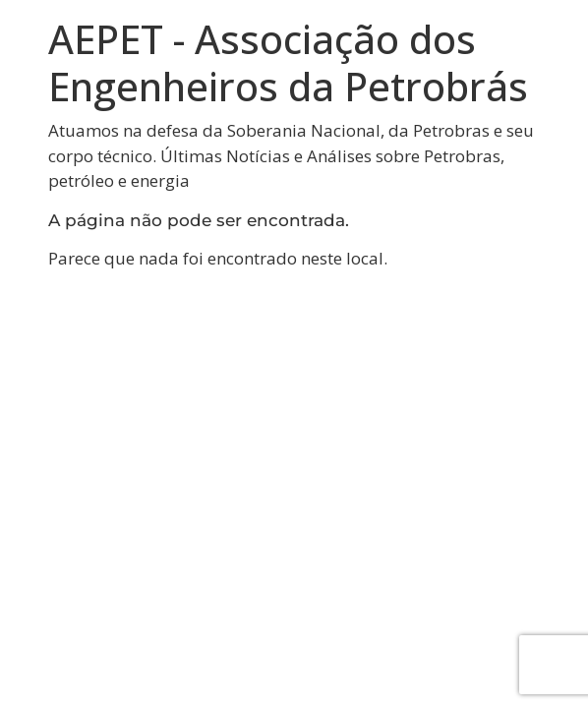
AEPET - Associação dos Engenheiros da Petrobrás (288, 62)
